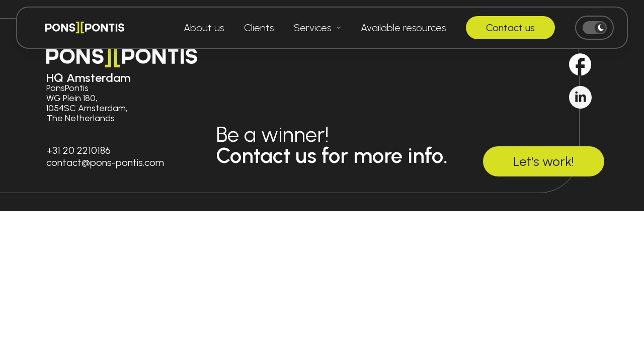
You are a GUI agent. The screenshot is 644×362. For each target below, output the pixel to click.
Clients (259, 28)
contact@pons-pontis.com (105, 162)
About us (204, 28)
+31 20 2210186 (78, 150)
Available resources (403, 28)
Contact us (510, 28)
